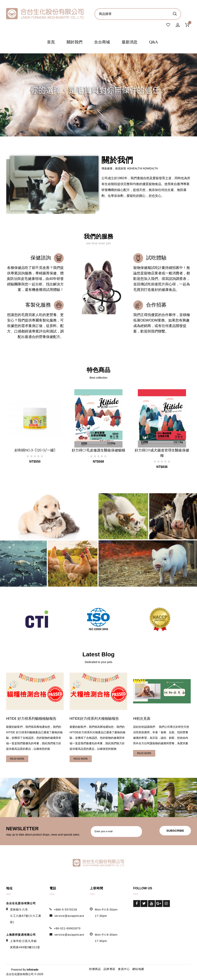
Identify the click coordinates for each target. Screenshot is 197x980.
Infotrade (32, 970)
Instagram (166, 904)
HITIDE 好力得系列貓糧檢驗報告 (32, 719)
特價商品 (95, 969)
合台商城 (102, 42)
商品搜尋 (175, 14)
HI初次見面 (142, 719)
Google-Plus (159, 904)
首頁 (51, 42)
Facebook (137, 904)
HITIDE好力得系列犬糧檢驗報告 (95, 719)
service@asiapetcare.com (73, 916)
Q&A (154, 42)
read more (17, 759)
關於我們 (75, 42)
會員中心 (124, 969)
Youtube (151, 904)
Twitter (144, 904)
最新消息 (130, 42)
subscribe (174, 831)
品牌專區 (109, 969)
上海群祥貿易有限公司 (21, 935)
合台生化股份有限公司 (21, 904)
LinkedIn (137, 911)
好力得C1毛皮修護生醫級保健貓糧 (98, 450)
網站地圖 (138, 969)
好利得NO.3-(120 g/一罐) (35, 450)
